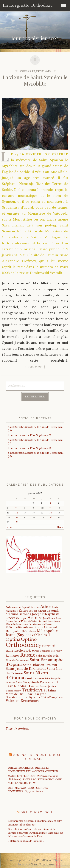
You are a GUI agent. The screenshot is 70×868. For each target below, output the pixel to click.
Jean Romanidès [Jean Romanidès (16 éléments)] (52, 618)
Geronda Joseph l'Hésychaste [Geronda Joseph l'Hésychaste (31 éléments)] (39, 614)
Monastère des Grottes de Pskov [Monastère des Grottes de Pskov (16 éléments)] (34, 624)
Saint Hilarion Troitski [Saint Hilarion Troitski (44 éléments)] (40, 665)
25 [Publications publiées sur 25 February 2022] (51, 518)
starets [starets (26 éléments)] (35, 686)
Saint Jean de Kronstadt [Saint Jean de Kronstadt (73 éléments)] (26, 669)
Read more (35, 366)
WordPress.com (43, 864)
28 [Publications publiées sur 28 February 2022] (17, 522)
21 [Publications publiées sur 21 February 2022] (17, 518)
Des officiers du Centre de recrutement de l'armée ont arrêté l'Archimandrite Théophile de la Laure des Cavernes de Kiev (35, 833)
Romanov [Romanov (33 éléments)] (13, 656)
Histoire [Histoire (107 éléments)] (35, 618)
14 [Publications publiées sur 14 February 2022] (17, 513)
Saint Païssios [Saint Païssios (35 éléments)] (34, 678)
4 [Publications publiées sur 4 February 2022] (50, 503)
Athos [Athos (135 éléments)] (46, 607)
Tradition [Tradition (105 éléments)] (31, 690)
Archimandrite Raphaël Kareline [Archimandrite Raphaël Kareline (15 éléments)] (23, 607)
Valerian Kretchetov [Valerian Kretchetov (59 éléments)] (22, 701)
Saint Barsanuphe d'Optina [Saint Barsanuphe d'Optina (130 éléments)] (35, 662)
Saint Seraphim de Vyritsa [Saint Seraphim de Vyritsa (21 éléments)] (32, 682)
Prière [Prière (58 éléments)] (29, 650)
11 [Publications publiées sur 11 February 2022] (50, 508)
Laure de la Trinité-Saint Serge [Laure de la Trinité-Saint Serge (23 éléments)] (26, 621)
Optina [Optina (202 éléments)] (13, 639)
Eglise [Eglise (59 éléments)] (23, 611)
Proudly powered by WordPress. (29, 860)
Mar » (60, 527)
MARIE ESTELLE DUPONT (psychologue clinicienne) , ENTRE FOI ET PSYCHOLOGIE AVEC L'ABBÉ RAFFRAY (35, 780)
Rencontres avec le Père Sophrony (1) (29, 448)
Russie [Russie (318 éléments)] (28, 655)
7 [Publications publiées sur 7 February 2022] (16, 508)
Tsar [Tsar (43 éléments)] (29, 694)
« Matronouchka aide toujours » (26, 841)
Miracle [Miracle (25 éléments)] (11, 624)
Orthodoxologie (37, 812)
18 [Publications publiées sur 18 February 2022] (51, 513)
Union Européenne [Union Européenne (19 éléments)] (52, 697)
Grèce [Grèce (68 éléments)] (11, 618)
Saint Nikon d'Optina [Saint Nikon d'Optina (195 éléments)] (27, 675)
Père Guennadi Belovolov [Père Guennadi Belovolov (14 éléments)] (48, 651)
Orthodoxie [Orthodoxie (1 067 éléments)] (22, 645)
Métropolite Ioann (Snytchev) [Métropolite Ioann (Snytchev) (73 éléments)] (32, 633)
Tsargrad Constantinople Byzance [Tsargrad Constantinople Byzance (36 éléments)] (26, 696)
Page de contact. (17, 728)
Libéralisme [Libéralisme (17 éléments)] (53, 621)
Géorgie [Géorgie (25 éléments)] (21, 618)
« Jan (10, 527)
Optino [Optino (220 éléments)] (29, 639)
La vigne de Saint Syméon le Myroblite (35, 80)
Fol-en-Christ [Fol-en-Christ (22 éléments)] (37, 611)
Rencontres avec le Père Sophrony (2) (30, 435)
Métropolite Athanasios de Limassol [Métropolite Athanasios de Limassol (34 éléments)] (31, 627)
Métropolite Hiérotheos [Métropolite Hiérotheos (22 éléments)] (21, 631)
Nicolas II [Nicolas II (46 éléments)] (43, 635)
